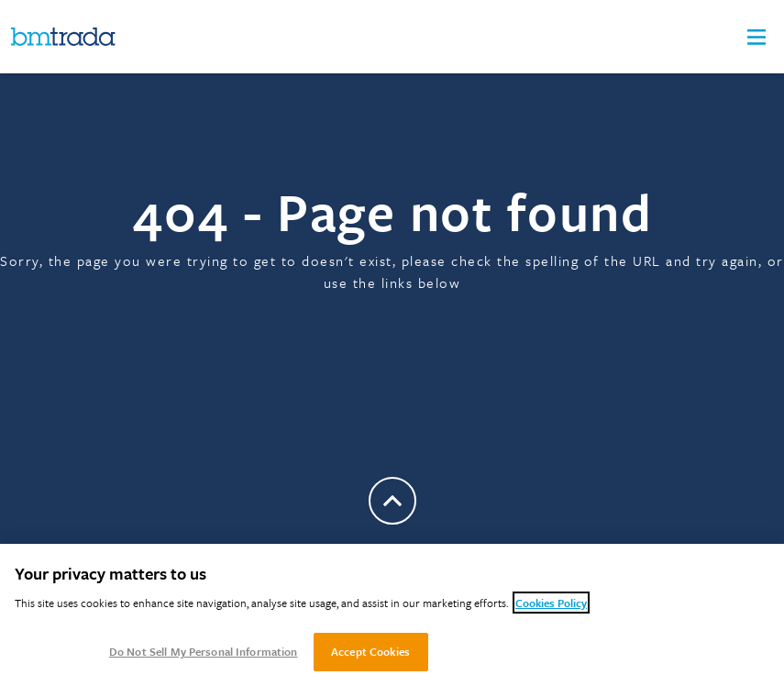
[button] (756, 37)
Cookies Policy (551, 603)
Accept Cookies (370, 651)
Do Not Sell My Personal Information (204, 651)
